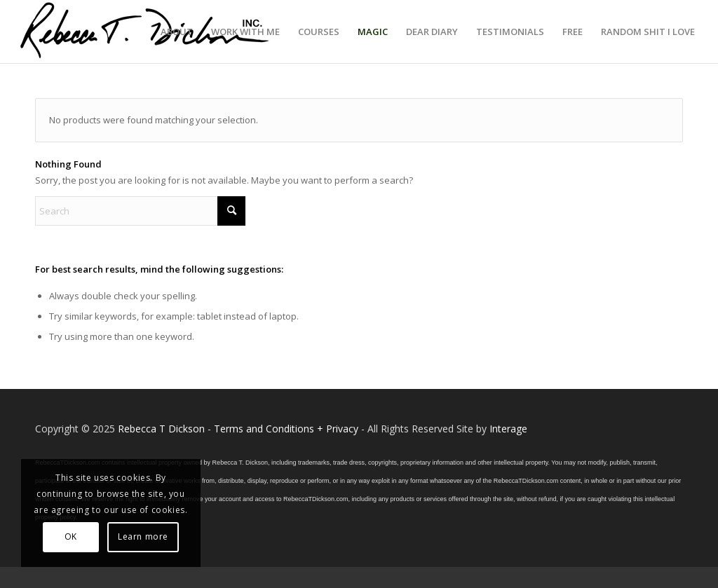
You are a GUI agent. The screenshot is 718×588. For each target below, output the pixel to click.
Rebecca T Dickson (161, 429)
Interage (508, 429)
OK (71, 536)
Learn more (143, 536)
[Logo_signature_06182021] (145, 32)
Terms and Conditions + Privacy (286, 429)
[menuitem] (177, 32)
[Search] (140, 211)
